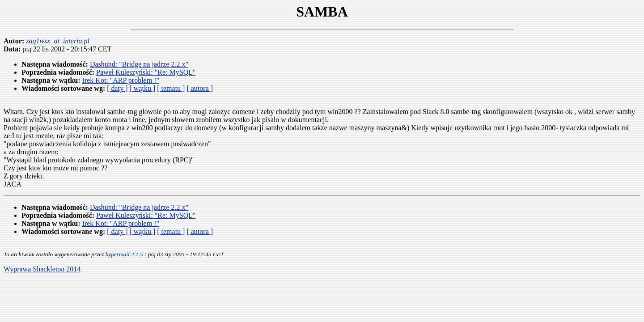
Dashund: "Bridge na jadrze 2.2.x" (139, 64)
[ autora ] (200, 88)
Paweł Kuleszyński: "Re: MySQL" (146, 72)
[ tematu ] (171, 88)
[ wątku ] (142, 88)
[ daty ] (117, 88)
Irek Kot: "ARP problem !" (121, 80)
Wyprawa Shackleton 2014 (42, 269)
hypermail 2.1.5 (124, 254)
